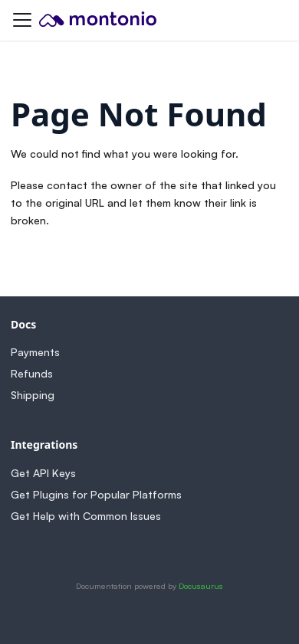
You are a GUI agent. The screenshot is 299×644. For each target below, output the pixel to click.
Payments (35, 352)
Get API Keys (43, 473)
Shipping (33, 395)
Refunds (32, 373)
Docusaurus (201, 586)
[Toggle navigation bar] (22, 20)
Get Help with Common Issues (86, 516)
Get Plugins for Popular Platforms (96, 494)
